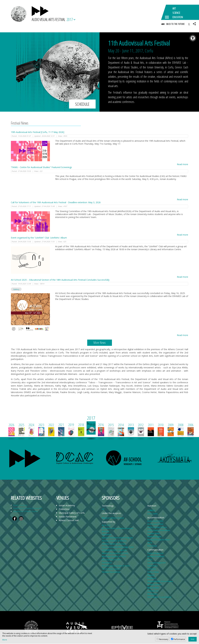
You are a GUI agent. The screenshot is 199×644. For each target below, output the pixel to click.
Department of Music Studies (25, 512)
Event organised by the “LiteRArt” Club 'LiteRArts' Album (39, 238)
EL (189, 24)
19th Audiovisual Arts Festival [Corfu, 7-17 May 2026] (38, 132)
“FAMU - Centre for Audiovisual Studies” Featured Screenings (41, 168)
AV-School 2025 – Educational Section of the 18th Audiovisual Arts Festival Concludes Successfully (60, 280)
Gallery (16, 290)
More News (100, 343)
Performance (179, 639)
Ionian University (20, 506)
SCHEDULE (82, 104)
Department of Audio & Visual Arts (28, 509)
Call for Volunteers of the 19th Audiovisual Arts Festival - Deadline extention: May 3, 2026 (56, 203)
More (5, 640)
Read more (183, 165)
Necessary (164, 639)
